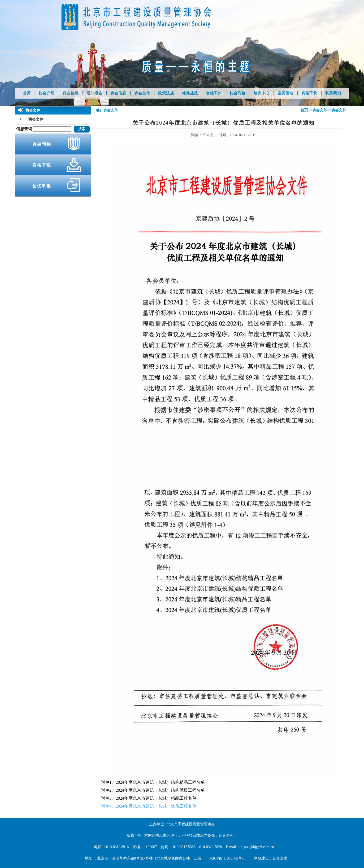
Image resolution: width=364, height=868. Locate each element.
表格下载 (309, 93)
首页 (27, 93)
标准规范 (190, 93)
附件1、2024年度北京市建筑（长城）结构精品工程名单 (153, 782)
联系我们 (333, 93)
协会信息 (118, 93)
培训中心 (262, 93)
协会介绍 (47, 93)
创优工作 (214, 93)
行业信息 (71, 93)
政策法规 (166, 93)
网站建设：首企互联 (271, 858)
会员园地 (285, 93)
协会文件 (142, 93)
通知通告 (94, 93)
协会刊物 (238, 93)
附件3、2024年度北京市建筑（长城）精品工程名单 (149, 798)
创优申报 (42, 186)
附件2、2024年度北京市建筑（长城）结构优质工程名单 (153, 790)
